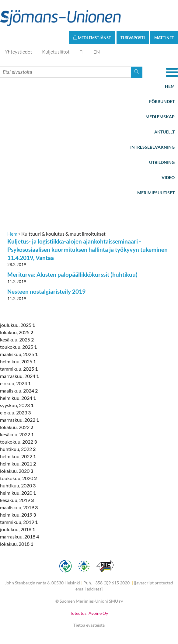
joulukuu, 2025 (17, 325)
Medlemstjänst (92, 38)
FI (82, 52)
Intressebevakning (152, 147)
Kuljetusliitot (56, 52)
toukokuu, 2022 (18, 442)
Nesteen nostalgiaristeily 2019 (46, 291)
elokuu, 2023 (15, 412)
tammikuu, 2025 (19, 369)
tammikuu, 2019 (19, 522)
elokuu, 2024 (15, 383)
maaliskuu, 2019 (19, 507)
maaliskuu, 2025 (19, 354)
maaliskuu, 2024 (19, 391)
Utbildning (162, 162)
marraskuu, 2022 (19, 420)
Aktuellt (164, 132)
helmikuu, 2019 (18, 515)
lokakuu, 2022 (17, 427)
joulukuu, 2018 (17, 529)
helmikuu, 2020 (18, 493)
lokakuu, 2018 (17, 544)
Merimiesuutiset (156, 193)
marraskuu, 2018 (19, 537)
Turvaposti (133, 38)
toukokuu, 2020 (18, 478)
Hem (170, 86)
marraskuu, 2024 (19, 376)
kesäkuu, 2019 (17, 500)
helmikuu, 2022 (18, 456)
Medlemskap (160, 117)
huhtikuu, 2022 (18, 449)
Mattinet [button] (164, 38)
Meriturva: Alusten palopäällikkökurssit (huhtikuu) (72, 274)
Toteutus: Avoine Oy (89, 613)
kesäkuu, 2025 (17, 339)
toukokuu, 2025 (18, 347)
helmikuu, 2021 (18, 464)
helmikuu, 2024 (18, 398)
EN (97, 52)
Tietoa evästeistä (89, 625)
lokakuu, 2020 (17, 471)
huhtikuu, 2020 (18, 485)
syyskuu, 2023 (17, 405)
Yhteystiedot (19, 52)
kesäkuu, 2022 (17, 434)
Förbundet (162, 101)
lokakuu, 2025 (17, 332)
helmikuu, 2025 (18, 361)
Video (168, 177)
